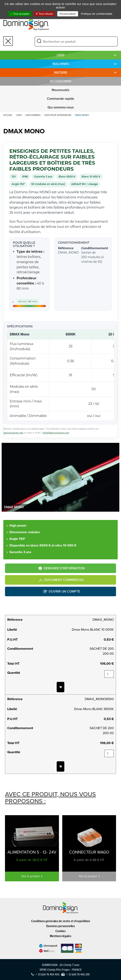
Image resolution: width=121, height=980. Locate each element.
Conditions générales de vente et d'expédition (61, 921)
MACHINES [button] (61, 64)
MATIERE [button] (61, 72)
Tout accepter (20, 14)
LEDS (19, 115)
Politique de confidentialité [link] (97, 14)
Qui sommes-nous (61, 107)
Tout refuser (44, 14)
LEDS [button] (60, 55)
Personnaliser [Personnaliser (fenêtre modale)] (68, 14)
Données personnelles (60, 926)
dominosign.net (13, 433)
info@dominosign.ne (56, 433)
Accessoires (60, 81)
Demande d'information (64, 568)
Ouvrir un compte (64, 591)
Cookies (60, 931)
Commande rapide (60, 99)
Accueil (8, 115)
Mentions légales (60, 936)
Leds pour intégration (58, 115)
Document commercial (64, 580)
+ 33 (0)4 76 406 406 (48, 974)
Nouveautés (60, 90)
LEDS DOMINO (33, 115)
